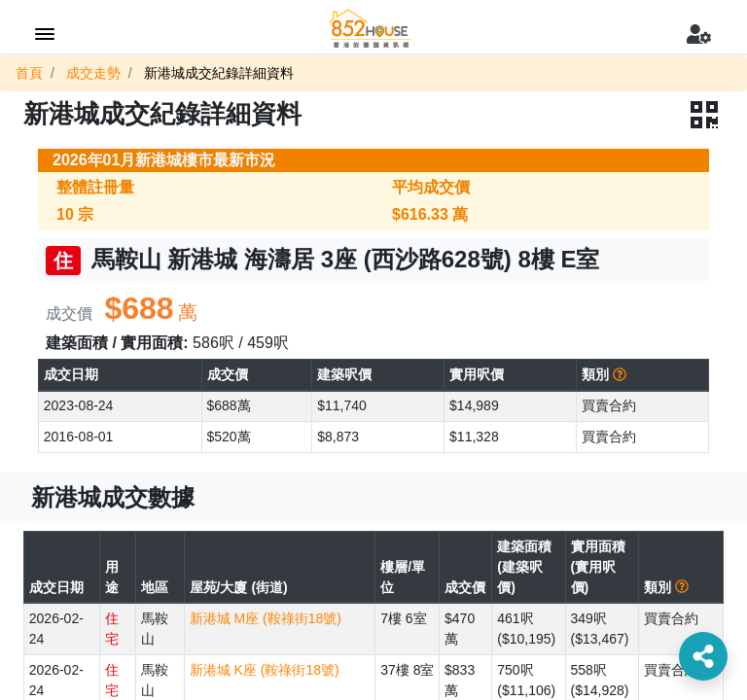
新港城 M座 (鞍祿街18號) (266, 618)
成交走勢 (93, 73)
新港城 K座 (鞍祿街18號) (265, 670)
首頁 (29, 73)
